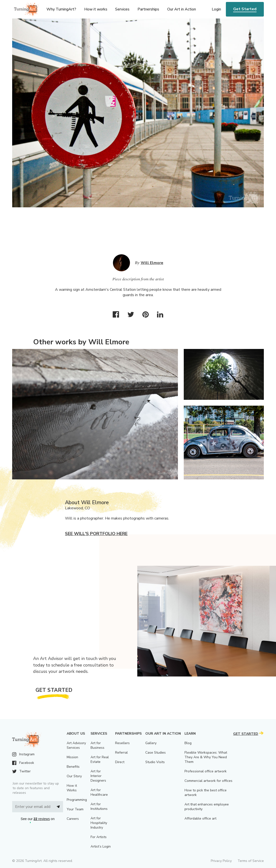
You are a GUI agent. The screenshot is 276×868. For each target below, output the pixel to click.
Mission (72, 757)
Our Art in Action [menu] (182, 9)
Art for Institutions (99, 806)
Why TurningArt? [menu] (61, 9)
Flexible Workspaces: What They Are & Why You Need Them (206, 757)
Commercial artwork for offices (208, 781)
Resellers (122, 743)
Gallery (151, 743)
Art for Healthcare (99, 792)
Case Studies (156, 753)
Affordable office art (200, 818)
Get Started (245, 9)
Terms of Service (251, 861)
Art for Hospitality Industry (99, 823)
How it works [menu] (96, 9)
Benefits (73, 767)
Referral (121, 753)
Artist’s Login (101, 846)
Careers (73, 819)
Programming (77, 800)
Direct (120, 762)
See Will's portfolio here (96, 534)
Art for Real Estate (100, 759)
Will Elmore (152, 263)
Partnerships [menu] (148, 9)
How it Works (72, 788)
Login (216, 9)
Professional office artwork (206, 771)
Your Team (75, 809)
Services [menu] (122, 9)
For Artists (99, 837)
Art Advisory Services (76, 745)
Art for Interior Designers (98, 776)
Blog (188, 743)
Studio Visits (155, 762)
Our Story (74, 776)
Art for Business (97, 745)
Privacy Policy (221, 861)
